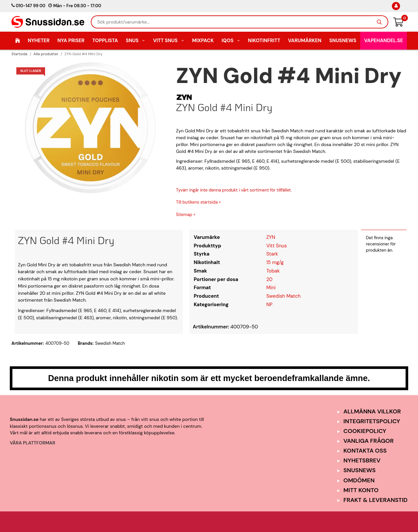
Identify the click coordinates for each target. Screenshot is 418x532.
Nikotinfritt (264, 41)
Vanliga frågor (369, 441)
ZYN (271, 237)
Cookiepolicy (365, 431)
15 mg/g (275, 262)
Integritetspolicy (372, 421)
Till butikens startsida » (198, 202)
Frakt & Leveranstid (376, 500)
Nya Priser (71, 41)
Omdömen (359, 480)
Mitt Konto (361, 490)
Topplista (105, 41)
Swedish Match (283, 296)
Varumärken (305, 41)
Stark (272, 254)
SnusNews (343, 41)
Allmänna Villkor (372, 411)
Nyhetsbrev (362, 460)
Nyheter (39, 41)
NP (269, 305)
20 (269, 279)
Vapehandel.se (384, 41)
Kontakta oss (365, 451)
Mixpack (203, 41)
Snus (136, 41)
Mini (271, 288)
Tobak (273, 271)
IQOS (231, 41)
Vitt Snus (169, 41)
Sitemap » (186, 215)
